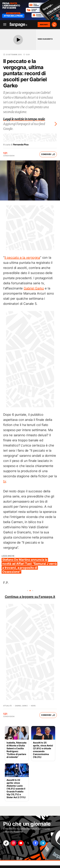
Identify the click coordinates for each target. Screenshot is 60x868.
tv (5, 481)
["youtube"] (21, 843)
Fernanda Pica (21, 145)
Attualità (7, 706)
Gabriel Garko (34, 288)
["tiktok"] (6, 843)
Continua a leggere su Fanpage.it (30, 597)
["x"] (28, 843)
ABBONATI (44, 25)
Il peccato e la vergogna (22, 258)
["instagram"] (13, 843)
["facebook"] (36, 843)
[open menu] (4, 25)
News (33, 706)
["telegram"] (43, 843)
